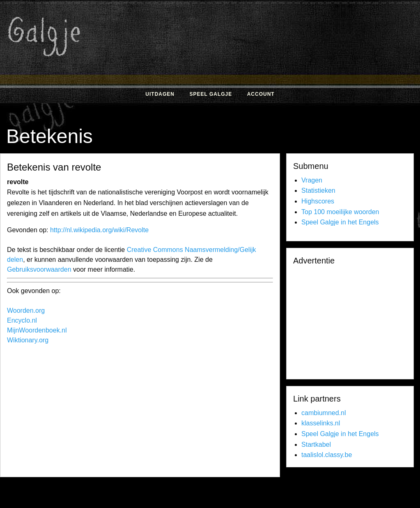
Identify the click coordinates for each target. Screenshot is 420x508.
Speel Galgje (211, 94)
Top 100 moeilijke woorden (340, 212)
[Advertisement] (155, 413)
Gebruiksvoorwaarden (39, 269)
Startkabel (316, 444)
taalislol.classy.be (327, 455)
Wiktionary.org (28, 340)
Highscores (318, 201)
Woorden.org (26, 311)
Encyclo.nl (22, 320)
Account (261, 94)
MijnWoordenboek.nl (37, 330)
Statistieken (318, 190)
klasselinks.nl (321, 423)
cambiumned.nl (324, 413)
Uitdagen (160, 94)
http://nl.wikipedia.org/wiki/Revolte (99, 230)
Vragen (312, 180)
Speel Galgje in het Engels (340, 222)
